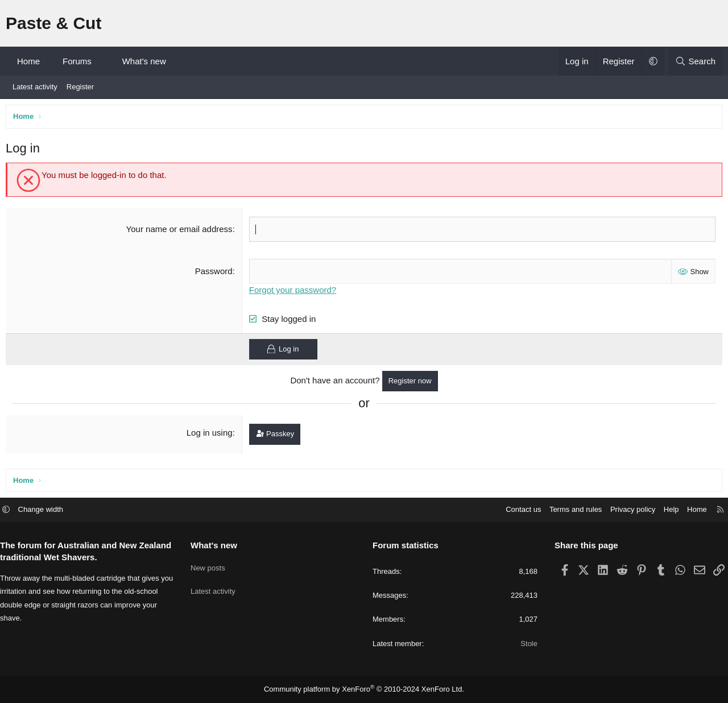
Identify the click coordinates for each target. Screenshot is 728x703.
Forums (77, 61)
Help (663, 510)
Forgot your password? (294, 291)
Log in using (210, 435)
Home (28, 61)
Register (80, 87)
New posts (212, 565)
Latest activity (35, 87)
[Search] (695, 61)
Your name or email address (180, 232)
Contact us (515, 510)
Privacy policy (624, 510)
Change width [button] (49, 510)
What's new (144, 61)
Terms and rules (567, 510)
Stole (525, 644)
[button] (102, 61)
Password (214, 273)
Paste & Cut (53, 23)
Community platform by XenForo (364, 689)
